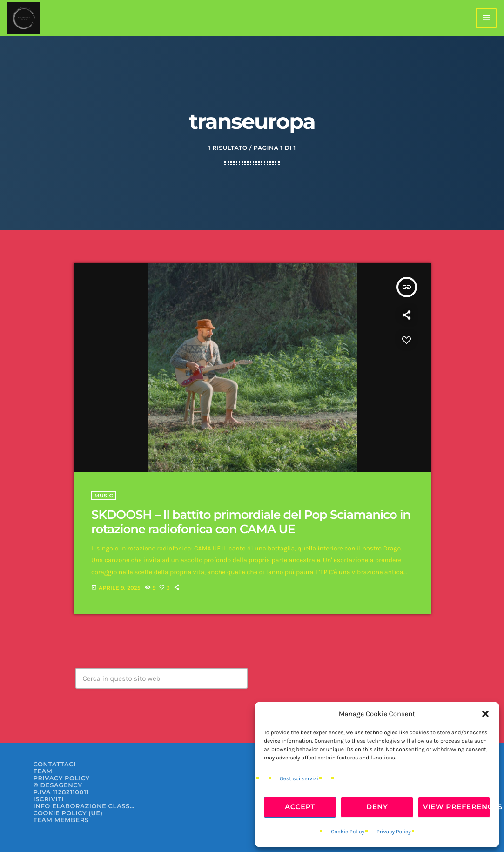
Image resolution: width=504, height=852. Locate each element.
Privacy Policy (394, 832)
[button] (485, 714)
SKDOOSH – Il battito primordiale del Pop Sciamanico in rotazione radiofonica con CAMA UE (251, 522)
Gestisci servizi (299, 779)
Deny (377, 807)
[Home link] (24, 18)
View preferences (457, 807)
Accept (300, 807)
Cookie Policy (348, 832)
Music (104, 496)
